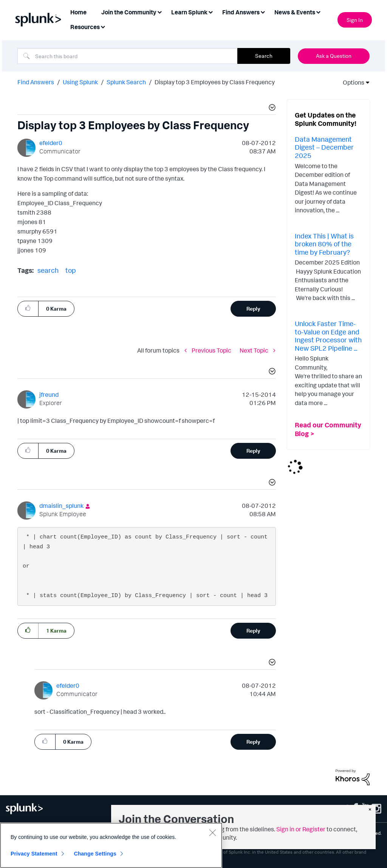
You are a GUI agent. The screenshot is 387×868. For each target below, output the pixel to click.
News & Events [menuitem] (295, 12)
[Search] (127, 56)
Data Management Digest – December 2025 (324, 147)
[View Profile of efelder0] (51, 143)
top (71, 270)
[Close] (212, 832)
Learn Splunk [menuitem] (189, 12)
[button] (271, 108)
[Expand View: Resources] (103, 26)
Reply (253, 309)
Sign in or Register (301, 829)
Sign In (355, 20)
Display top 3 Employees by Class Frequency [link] (215, 82)
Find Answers (36, 82)
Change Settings (95, 854)
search (48, 270)
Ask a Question (334, 56)
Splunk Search (126, 82)
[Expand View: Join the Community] (159, 12)
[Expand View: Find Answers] (263, 12)
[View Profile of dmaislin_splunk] (61, 506)
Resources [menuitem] (85, 27)
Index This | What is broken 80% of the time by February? (324, 244)
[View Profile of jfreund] (49, 395)
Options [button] (351, 82)
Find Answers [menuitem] (241, 12)
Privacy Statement (34, 854)
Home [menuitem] (78, 12)
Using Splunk (80, 82)
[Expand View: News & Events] (318, 12)
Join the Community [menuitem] (129, 12)
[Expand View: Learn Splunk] (211, 12)
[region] (111, 845)
